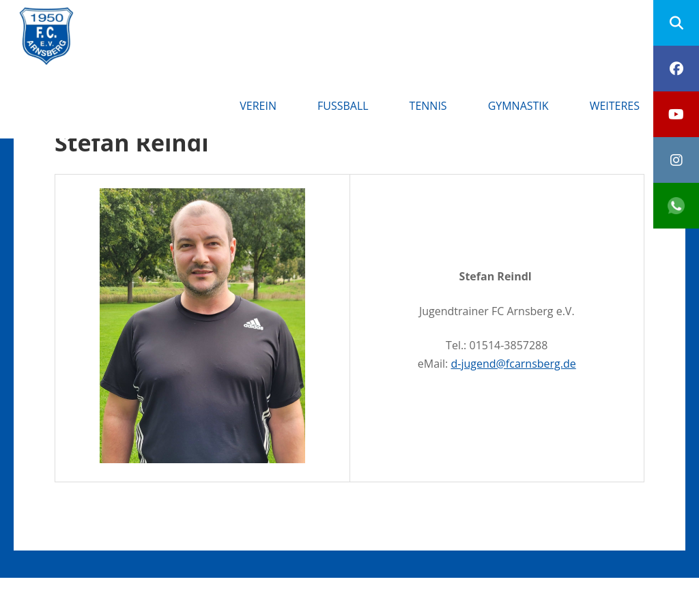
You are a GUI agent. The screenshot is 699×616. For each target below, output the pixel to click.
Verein (258, 106)
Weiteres (615, 106)
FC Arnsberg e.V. (165, 20)
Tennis (428, 106)
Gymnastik (518, 106)
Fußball (343, 106)
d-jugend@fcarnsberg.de (513, 364)
